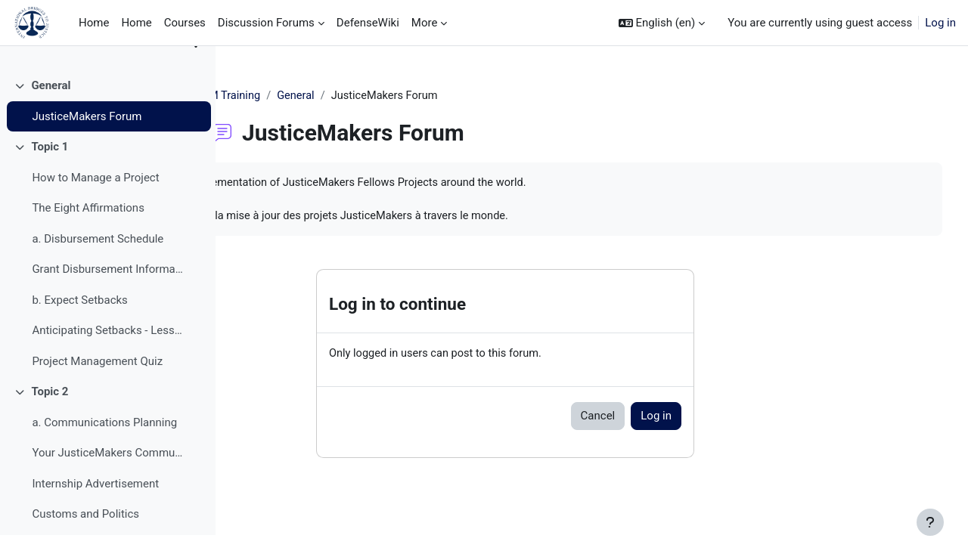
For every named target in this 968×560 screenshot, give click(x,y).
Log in (940, 23)
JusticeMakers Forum (87, 141)
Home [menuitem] (94, 23)
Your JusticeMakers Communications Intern (109, 478)
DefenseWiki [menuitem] (368, 23)
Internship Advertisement (95, 509)
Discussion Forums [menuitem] (266, 23)
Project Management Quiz (97, 386)
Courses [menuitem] (185, 23)
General (51, 110)
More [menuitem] (425, 23)
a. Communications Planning (104, 447)
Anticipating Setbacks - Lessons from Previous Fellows (109, 355)
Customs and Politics (85, 539)
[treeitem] (107, 126)
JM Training (307, 96)
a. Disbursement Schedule (98, 264)
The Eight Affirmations (88, 233)
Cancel (672, 419)
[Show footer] (930, 522)
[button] (662, 23)
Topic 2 (50, 416)
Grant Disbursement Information (109, 294)
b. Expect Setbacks (79, 325)
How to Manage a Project (95, 203)
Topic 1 (50, 172)
